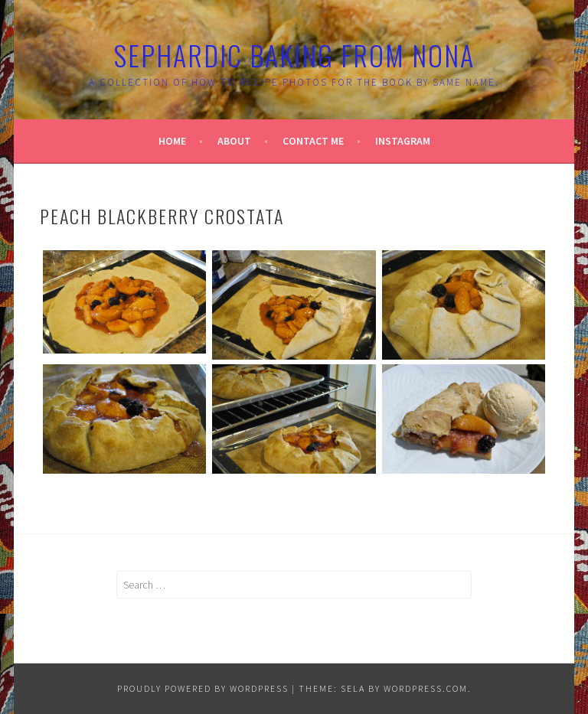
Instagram (403, 141)
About (234, 141)
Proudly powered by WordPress (203, 688)
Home (172, 141)
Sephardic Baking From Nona (294, 55)
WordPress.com (426, 688)
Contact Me (313, 141)
